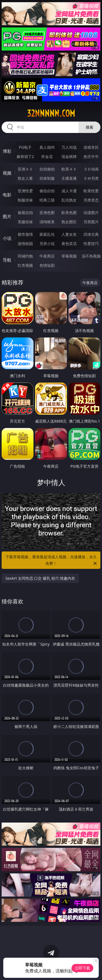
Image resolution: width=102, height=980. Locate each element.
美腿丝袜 (25, 222)
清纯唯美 (47, 222)
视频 (7, 173)
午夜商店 (47, 256)
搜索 (89, 127)
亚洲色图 (47, 213)
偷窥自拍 (25, 213)
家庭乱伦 (47, 234)
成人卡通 (69, 191)
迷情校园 (25, 244)
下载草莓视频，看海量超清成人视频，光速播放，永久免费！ (52, 560)
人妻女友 (69, 234)
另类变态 (91, 200)
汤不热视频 (91, 256)
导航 (7, 260)
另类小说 (47, 244)
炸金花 (47, 156)
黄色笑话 (69, 244)
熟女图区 (69, 222)
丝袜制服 (47, 178)
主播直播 (69, 178)
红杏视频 (25, 265)
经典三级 (47, 200)
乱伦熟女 (69, 200)
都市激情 (25, 234)
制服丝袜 (25, 200)
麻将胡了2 (25, 156)
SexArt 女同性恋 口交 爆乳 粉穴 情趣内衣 (40, 578)
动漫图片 (91, 213)
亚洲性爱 (25, 191)
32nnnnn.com (51, 113)
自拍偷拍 (47, 169)
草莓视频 (69, 256)
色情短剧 (47, 265)
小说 (7, 238)
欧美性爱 (91, 191)
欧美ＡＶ (69, 169)
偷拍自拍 (47, 191)
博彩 (7, 151)
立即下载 (82, 968)
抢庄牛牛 (91, 156)
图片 (7, 216)
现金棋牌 (69, 156)
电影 (7, 195)
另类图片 (91, 222)
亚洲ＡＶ (25, 169)
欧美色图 (69, 213)
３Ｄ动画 (91, 169)
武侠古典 (91, 234)
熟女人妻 (25, 178)
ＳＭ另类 (91, 178)
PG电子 (25, 147)
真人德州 (47, 147)
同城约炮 (25, 256)
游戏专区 (91, 147)
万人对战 (69, 147)
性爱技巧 (91, 244)
